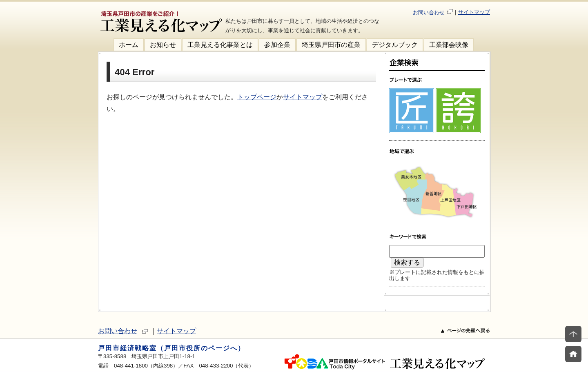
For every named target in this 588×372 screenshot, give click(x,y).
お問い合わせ (429, 12)
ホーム (129, 45)
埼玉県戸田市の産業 (331, 45)
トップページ (257, 97)
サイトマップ (474, 12)
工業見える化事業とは (220, 45)
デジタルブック (395, 45)
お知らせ (163, 45)
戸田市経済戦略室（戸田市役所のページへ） (171, 348)
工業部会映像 (449, 45)
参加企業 (277, 45)
